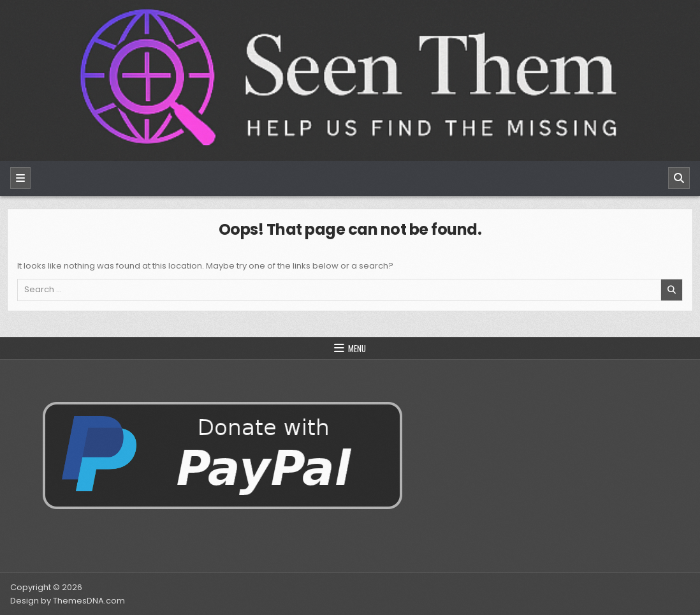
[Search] (679, 178)
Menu (357, 348)
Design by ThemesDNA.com (68, 601)
